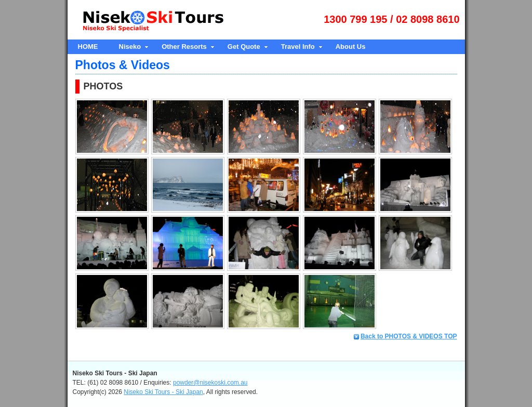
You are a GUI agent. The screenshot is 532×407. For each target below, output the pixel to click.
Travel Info (298, 47)
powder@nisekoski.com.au (210, 383)
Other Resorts (184, 47)
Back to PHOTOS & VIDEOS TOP (409, 336)
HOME (88, 47)
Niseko (130, 47)
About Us (351, 47)
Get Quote (244, 47)
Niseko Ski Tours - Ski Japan (163, 392)
